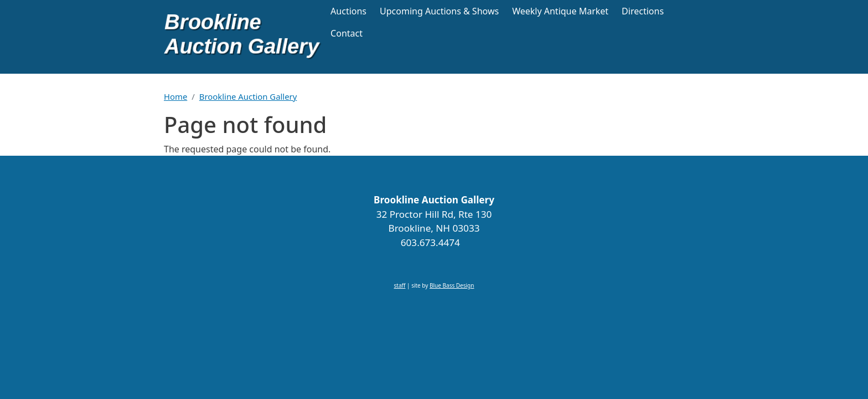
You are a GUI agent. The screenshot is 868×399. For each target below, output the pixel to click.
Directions (643, 11)
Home (175, 96)
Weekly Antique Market (560, 11)
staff (400, 285)
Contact (347, 33)
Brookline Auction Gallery (248, 96)
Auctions (348, 11)
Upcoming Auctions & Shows (439, 11)
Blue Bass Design (452, 285)
